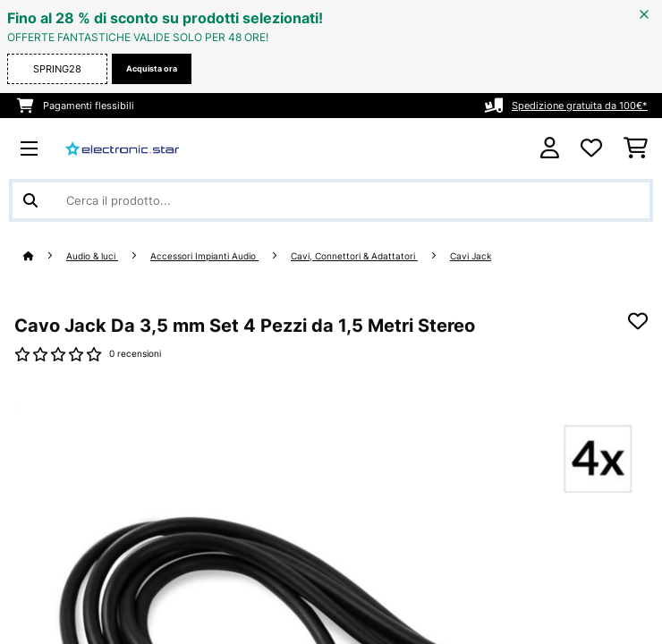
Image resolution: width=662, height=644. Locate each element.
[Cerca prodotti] (331, 200)
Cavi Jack (471, 256)
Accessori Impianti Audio (204, 256)
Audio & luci (92, 256)
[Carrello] (636, 148)
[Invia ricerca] (30, 200)
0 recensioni (135, 354)
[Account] (550, 148)
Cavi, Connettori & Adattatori (354, 256)
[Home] (45, 256)
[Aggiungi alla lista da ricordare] (638, 321)
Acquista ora (152, 68)
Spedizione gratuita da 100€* (580, 106)
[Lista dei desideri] (591, 148)
